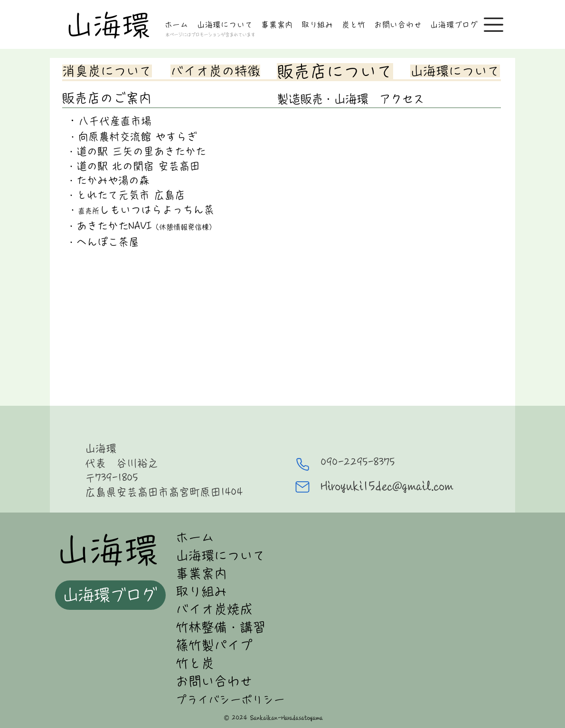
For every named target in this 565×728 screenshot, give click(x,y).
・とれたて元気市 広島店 (124, 195)
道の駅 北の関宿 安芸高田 (138, 166)
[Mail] (302, 487)
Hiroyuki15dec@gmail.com (387, 486)
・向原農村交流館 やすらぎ (130, 137)
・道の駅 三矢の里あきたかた (135, 151)
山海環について (221, 555)
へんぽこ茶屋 (108, 242)
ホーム (195, 537)
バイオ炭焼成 (214, 609)
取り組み (201, 592)
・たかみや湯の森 (106, 180)
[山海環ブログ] (110, 595)
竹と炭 (195, 663)
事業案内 (201, 574)
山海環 (107, 25)
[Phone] (302, 465)
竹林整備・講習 (221, 627)
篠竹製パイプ (214, 645)
